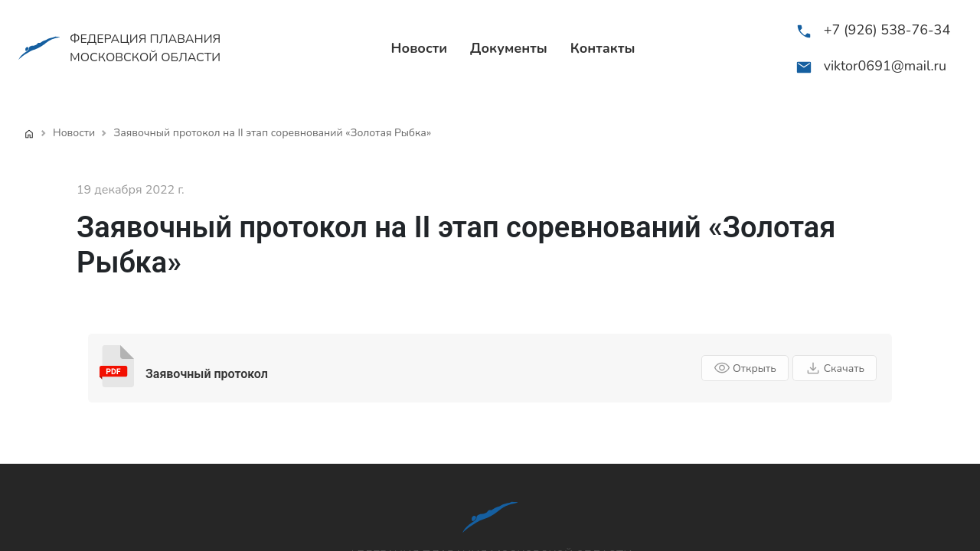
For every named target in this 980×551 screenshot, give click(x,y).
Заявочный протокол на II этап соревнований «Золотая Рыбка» (272, 133)
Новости (74, 133)
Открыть (745, 368)
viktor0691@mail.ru (885, 66)
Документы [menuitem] (509, 48)
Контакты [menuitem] (603, 48)
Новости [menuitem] (420, 48)
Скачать (835, 368)
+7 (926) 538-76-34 (887, 30)
